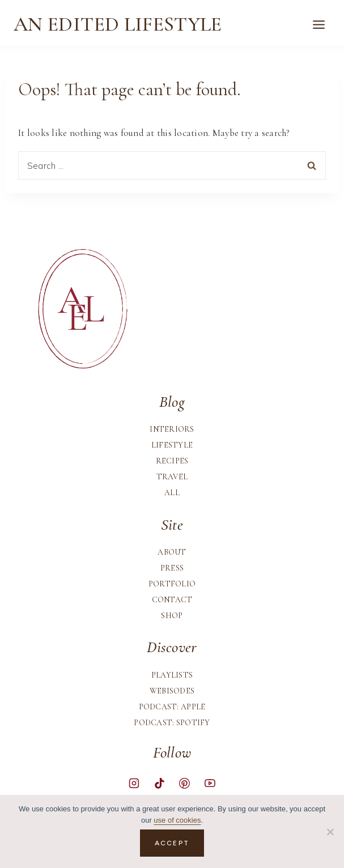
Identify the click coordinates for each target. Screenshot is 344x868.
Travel (172, 477)
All (172, 493)
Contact (172, 600)
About (172, 552)
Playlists (172, 675)
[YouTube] (210, 783)
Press (172, 568)
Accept (172, 843)
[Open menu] (318, 24)
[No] (330, 832)
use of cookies (177, 820)
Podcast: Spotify (172, 723)
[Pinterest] (185, 783)
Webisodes (172, 691)
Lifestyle (172, 445)
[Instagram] (134, 783)
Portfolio (172, 584)
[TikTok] (159, 783)
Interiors (172, 429)
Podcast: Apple (172, 707)
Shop (172, 616)
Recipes (172, 461)
